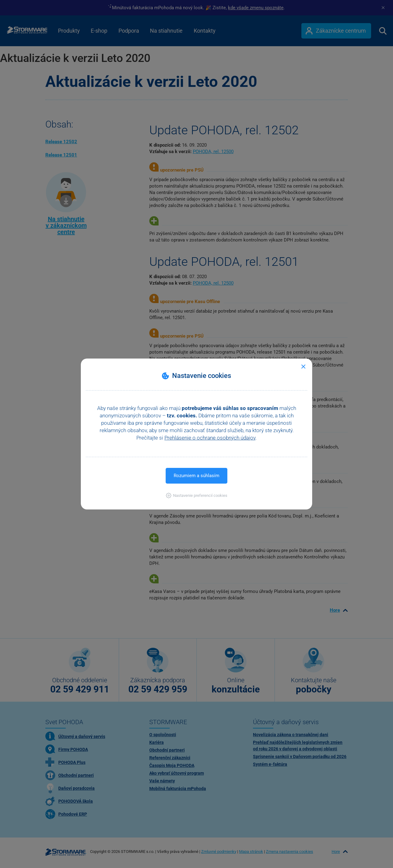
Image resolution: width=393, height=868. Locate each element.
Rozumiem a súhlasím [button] (196, 476)
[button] (197, 495)
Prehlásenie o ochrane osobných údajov (210, 438)
